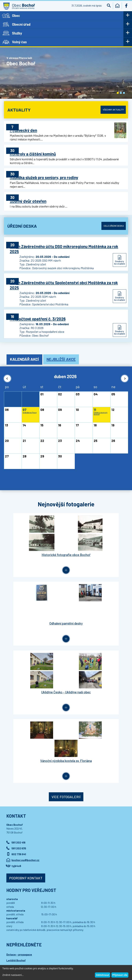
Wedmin (72, 956)
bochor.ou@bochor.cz (25, 698)
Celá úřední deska (112, 219)
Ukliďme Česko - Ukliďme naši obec (35, 603)
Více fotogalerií (66, 635)
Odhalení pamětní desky (97, 538)
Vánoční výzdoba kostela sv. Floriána (97, 603)
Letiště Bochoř (16, 799)
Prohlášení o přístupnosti (71, 952)
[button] (118, 93)
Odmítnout (103, 975)
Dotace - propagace (19, 793)
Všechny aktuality (111, 110)
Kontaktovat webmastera (43, 952)
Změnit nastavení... (13, 975)
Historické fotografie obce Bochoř (35, 538)
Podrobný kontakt (26, 716)
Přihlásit (76, 824)
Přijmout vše (120, 975)
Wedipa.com (13, 956)
